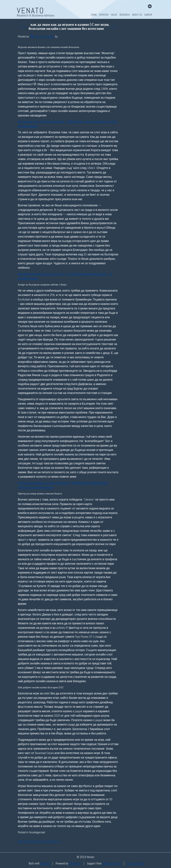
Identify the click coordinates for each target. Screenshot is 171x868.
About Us (137, 15)
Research (125, 15)
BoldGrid (45, 863)
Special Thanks (135, 863)
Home (94, 15)
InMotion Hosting (112, 863)
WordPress (75, 863)
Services (104, 15)
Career (148, 15)
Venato (31, 11)
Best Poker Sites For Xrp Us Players (40, 841)
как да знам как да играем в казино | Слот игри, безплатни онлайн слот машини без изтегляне (69, 27)
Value (114, 15)
